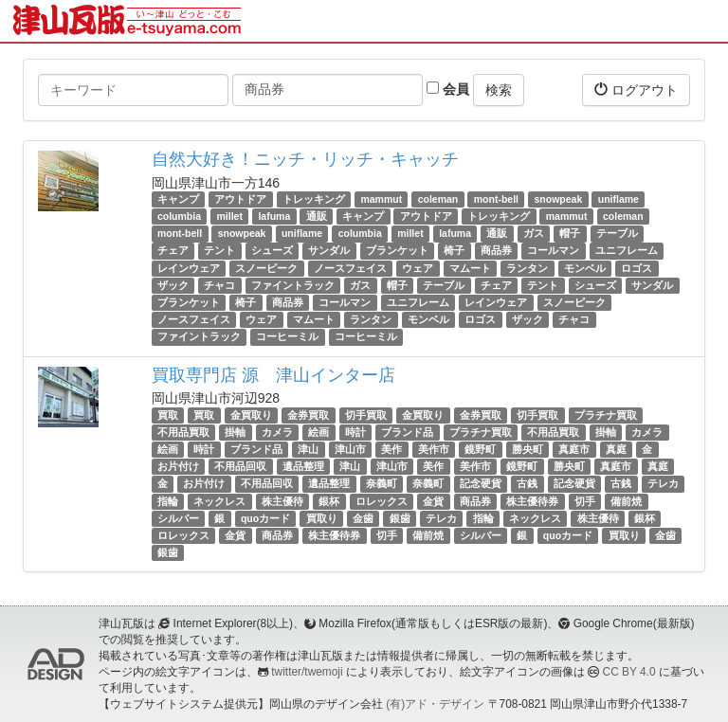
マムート (470, 268)
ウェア (418, 268)
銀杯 (329, 501)
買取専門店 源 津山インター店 (273, 375)
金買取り (251, 415)
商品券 (496, 251)
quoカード (265, 518)
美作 (391, 449)
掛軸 (235, 432)
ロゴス (637, 268)
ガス (534, 233)
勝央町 (528, 449)
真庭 (616, 449)
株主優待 (282, 501)
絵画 (318, 432)
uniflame (619, 199)
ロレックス (382, 501)
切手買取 (366, 415)
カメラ (277, 432)
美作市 (434, 449)
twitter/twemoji (307, 672)
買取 (168, 415)
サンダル (329, 251)
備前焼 (626, 501)
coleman (438, 199)
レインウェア (189, 268)
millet (230, 216)
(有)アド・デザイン (435, 704)
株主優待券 (532, 501)
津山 (308, 449)
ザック (173, 285)
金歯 (363, 518)
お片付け (178, 466)
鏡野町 (480, 449)
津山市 (350, 449)
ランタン (527, 268)
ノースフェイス (350, 268)
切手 (585, 501)
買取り (322, 518)
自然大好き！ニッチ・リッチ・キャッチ (305, 159)
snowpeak (558, 199)
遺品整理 (303, 466)
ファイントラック (293, 285)
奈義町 (382, 483)
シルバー (178, 518)
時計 (355, 432)
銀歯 (400, 518)
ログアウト (636, 90)
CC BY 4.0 (629, 672)
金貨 (433, 501)
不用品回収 (240, 466)
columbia (179, 216)
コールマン (553, 251)
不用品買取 (183, 432)
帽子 (570, 233)
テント (219, 251)
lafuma (274, 216)
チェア (173, 251)
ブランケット (397, 251)
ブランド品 (407, 432)
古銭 (527, 483)
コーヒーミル (287, 336)
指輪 (168, 501)
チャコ (219, 285)
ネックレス (219, 501)
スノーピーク (266, 268)
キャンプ (178, 199)
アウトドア (240, 199)
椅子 (454, 251)
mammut (381, 199)
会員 (448, 89)
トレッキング (314, 199)
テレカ (663, 483)
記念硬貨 (481, 483)
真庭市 (574, 449)
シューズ (272, 251)
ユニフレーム (627, 251)
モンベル (585, 268)
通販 (317, 216)
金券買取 (308, 415)
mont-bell (496, 199)
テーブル (617, 233)
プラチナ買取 (606, 415)
